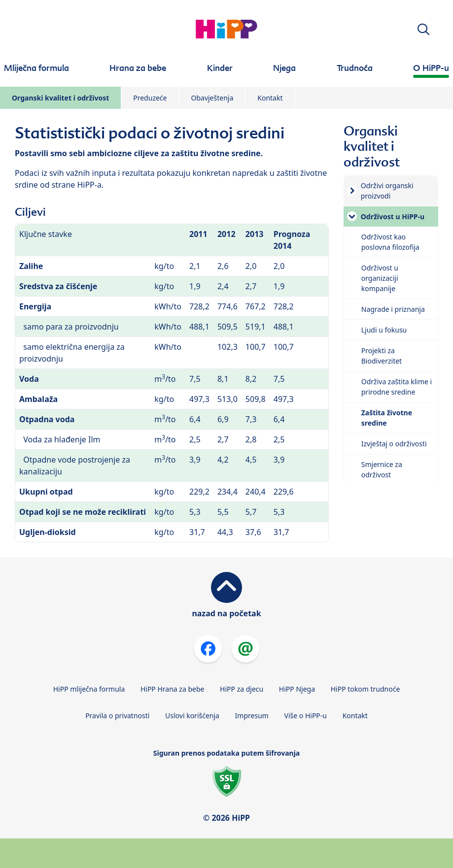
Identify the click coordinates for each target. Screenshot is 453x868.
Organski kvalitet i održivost (60, 98)
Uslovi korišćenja (192, 716)
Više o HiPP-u (306, 716)
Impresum (252, 716)
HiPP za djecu (242, 689)
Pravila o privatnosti (117, 716)
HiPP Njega (297, 689)
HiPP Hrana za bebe (173, 689)
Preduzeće (150, 98)
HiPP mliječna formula (89, 689)
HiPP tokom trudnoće (366, 689)
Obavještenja (212, 98)
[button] (423, 29)
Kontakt (270, 98)
